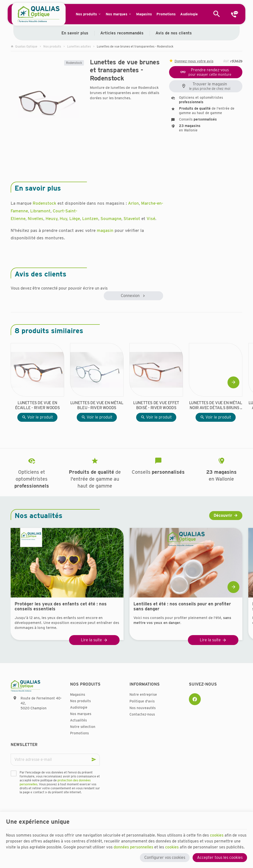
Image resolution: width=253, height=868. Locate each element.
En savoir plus (75, 33)
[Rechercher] (217, 14)
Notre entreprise (143, 694)
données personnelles (133, 847)
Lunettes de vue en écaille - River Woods (38, 405)
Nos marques (81, 714)
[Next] (233, 382)
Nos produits (52, 46)
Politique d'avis (142, 701)
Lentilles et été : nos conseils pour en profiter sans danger (182, 606)
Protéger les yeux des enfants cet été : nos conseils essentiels (61, 606)
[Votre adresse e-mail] (55, 760)
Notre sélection (83, 727)
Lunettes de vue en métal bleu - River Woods (97, 405)
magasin (105, 230)
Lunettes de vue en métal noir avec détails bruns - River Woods (216, 405)
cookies (217, 835)
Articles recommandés (122, 33)
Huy (63, 219)
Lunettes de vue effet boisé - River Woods (156, 405)
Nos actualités (38, 516)
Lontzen (90, 219)
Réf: (226, 61)
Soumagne (111, 219)
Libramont (40, 211)
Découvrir (223, 515)
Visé (151, 219)
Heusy (51, 219)
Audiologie (79, 707)
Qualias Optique (24, 46)
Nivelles (36, 219)
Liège (75, 219)
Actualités (78, 720)
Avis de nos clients (174, 33)
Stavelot (132, 219)
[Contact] (234, 14)
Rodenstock (74, 63)
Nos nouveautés (143, 708)
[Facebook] (195, 699)
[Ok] (94, 760)
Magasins (78, 694)
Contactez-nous (142, 714)
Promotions (79, 733)
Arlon (133, 203)
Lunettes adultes (79, 46)
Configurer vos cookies (165, 857)
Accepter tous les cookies (220, 857)
